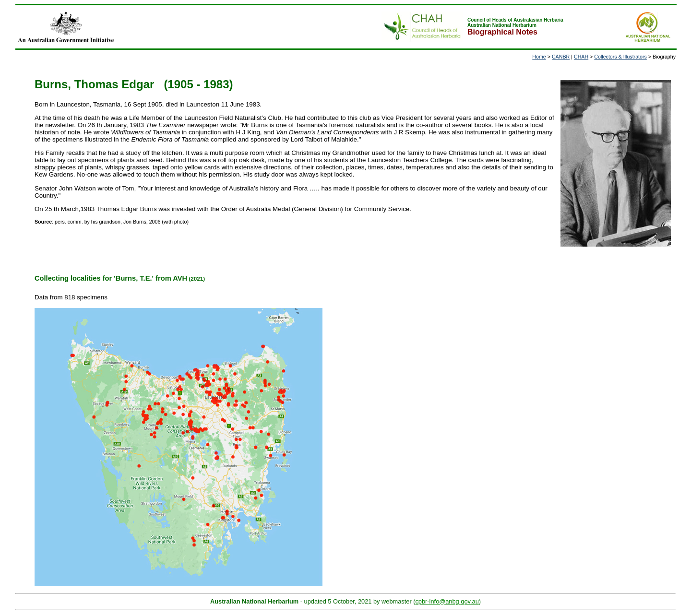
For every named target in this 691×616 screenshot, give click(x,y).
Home (539, 57)
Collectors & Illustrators (620, 57)
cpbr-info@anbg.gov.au (447, 601)
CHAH (581, 57)
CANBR (561, 57)
